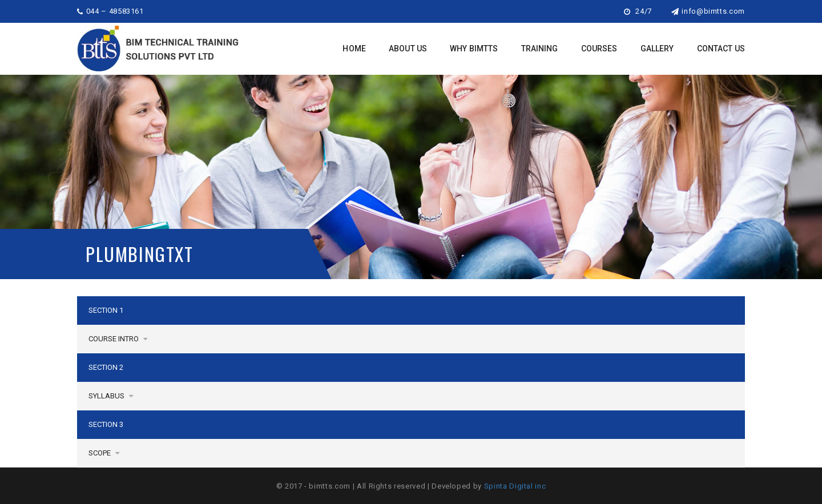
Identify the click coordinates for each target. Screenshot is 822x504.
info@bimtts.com (708, 11)
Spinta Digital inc (515, 486)
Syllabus (111, 396)
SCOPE (104, 453)
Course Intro (118, 339)
